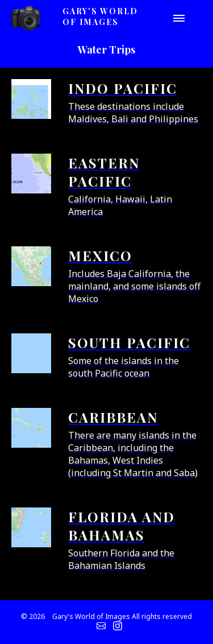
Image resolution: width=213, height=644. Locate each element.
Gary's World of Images (100, 16)
